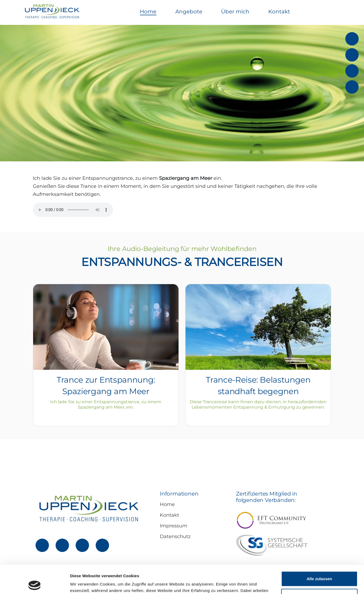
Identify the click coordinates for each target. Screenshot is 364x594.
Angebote (189, 12)
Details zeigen (84, 583)
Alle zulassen (319, 551)
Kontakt (279, 12)
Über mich (235, 12)
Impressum (174, 526)
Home (148, 12)
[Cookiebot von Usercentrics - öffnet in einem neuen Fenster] (35, 584)
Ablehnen (319, 568)
